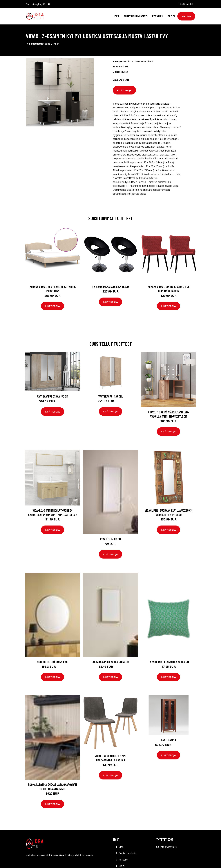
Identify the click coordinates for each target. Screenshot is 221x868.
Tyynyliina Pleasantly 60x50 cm (169, 662)
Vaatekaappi (168, 740)
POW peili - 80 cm (111, 539)
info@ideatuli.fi (186, 4)
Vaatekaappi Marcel (111, 396)
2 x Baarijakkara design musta (111, 287)
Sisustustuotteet (40, 44)
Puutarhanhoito (136, 16)
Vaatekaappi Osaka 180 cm (53, 396)
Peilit (56, 44)
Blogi (171, 16)
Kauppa (186, 16)
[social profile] (49, 4)
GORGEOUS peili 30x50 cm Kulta (111, 662)
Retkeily (158, 16)
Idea (117, 16)
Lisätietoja (124, 90)
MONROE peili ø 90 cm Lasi (53, 662)
